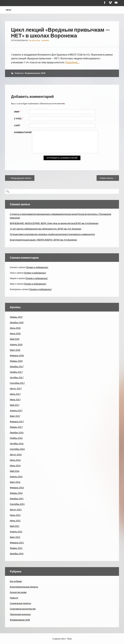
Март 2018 (15, 350)
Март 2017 (15, 416)
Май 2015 (15, 526)
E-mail (19, 119)
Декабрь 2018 (17, 322)
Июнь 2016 (15, 466)
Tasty (69, 639)
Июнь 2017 (15, 400)
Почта (116, 3)
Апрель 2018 (16, 344)
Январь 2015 (16, 548)
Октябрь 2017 (17, 377)
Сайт (17, 125)
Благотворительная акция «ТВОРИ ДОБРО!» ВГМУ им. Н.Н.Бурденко (43, 240)
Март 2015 (15, 537)
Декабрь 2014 (17, 554)
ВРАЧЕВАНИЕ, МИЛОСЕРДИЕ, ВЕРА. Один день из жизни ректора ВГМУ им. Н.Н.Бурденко (54, 223)
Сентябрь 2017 (17, 383)
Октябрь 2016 (17, 444)
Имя (18, 112)
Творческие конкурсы (20, 614)
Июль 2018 (15, 328)
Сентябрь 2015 (17, 504)
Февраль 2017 (17, 422)
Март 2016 (15, 482)
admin (45, 40)
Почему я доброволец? (37, 267)
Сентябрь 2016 (17, 449)
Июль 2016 (15, 460)
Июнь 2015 (15, 521)
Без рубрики (16, 581)
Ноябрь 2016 (16, 438)
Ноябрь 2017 (16, 372)
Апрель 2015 (16, 532)
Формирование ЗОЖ (35, 73)
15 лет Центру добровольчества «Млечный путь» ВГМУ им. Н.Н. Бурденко (46, 229)
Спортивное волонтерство (23, 609)
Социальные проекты (20, 603)
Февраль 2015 (17, 543)
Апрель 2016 (16, 477)
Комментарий (23, 132)
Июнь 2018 (15, 333)
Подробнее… (72, 62)
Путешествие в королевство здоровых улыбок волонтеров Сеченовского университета (52, 234)
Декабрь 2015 (17, 499)
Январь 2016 (16, 493)
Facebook (105, 3)
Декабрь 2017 (17, 366)
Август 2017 (16, 388)
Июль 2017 (15, 394)
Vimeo (110, 3)
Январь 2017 (16, 427)
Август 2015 (16, 510)
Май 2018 (15, 339)
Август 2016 (16, 455)
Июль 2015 (15, 515)
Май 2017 (15, 405)
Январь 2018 (16, 361)
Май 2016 (15, 471)
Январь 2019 (16, 317)
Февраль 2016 (17, 488)
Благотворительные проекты (24, 587)
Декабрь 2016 (17, 433)
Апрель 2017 (16, 411)
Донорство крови (18, 592)
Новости (19, 73)
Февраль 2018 (17, 355)
